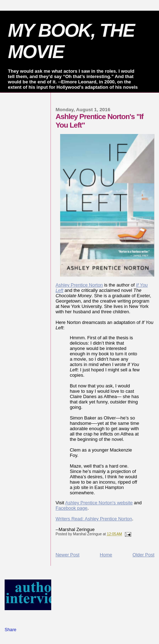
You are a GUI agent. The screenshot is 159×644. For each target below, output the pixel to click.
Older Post (144, 555)
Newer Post (67, 555)
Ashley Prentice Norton (79, 285)
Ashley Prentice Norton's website (99, 503)
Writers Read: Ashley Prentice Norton (94, 519)
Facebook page (71, 508)
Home (106, 555)
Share (10, 630)
